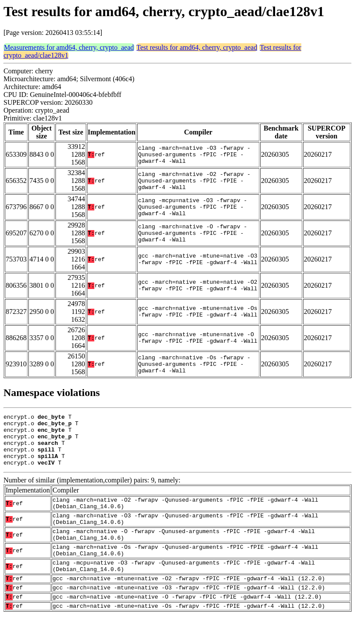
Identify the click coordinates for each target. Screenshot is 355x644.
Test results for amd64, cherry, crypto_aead (197, 47)
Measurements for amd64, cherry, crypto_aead (69, 47)
